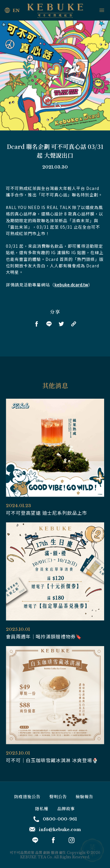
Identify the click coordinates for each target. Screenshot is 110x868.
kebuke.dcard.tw (71, 285)
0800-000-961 (55, 819)
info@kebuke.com (55, 830)
